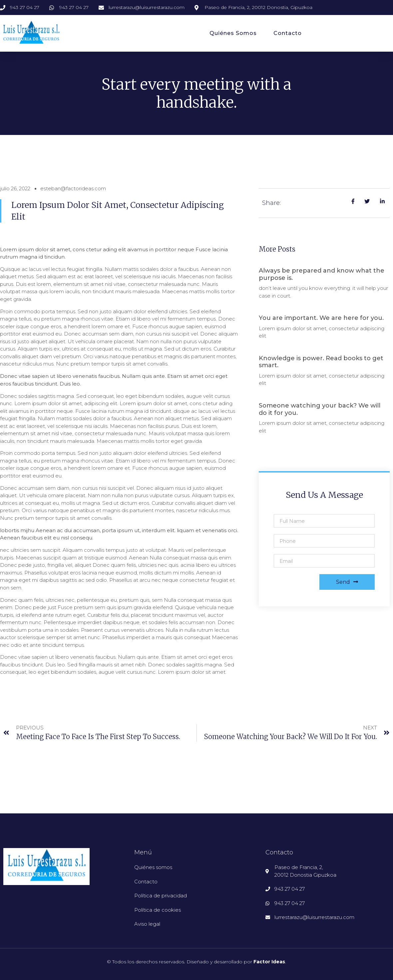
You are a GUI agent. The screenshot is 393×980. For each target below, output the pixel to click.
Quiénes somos (233, 33)
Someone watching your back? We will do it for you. (320, 409)
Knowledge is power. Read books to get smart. (321, 362)
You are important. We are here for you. (321, 318)
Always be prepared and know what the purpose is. (322, 274)
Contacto (288, 33)
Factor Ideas (269, 962)
